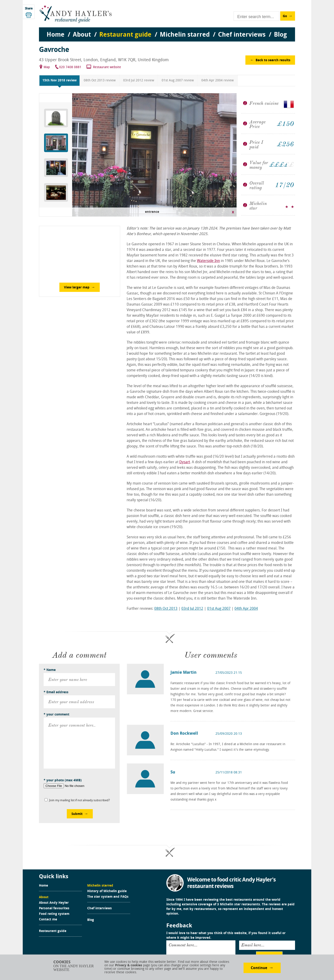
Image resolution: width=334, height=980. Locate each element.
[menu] (167, 30)
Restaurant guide (53, 931)
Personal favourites (54, 909)
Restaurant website (107, 67)
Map (47, 67)
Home (43, 886)
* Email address (56, 692)
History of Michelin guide (107, 891)
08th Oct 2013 (166, 609)
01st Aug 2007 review (178, 81)
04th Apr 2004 (246, 609)
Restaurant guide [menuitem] (125, 35)
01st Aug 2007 (219, 609)
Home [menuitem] (56, 35)
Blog (91, 920)
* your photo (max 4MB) (63, 780)
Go (285, 16)
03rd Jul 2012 (192, 609)
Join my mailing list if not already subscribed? (80, 800)
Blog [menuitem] (280, 35)
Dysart (185, 462)
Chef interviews (100, 909)
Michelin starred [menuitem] (185, 35)
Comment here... (183, 945)
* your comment (56, 715)
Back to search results (273, 60)
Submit (77, 814)
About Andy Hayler (54, 903)
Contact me (48, 920)
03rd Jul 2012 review (139, 81)
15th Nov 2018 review (59, 81)
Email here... (253, 945)
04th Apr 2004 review (217, 81)
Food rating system (54, 914)
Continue (259, 968)
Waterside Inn (208, 261)
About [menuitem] (82, 35)
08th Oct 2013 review (100, 81)
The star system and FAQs (108, 897)
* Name (50, 670)
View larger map (77, 288)
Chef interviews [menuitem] (242, 35)
